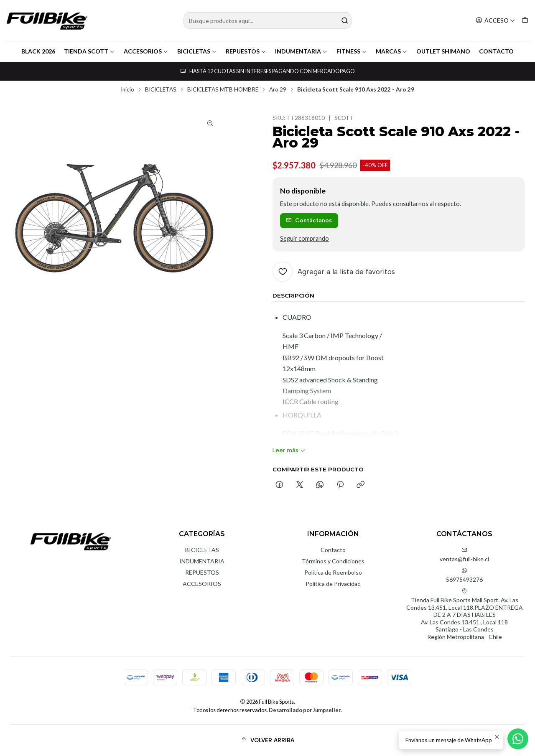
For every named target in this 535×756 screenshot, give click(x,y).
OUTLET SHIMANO (443, 51)
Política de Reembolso (333, 572)
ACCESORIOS (146, 51)
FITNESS (352, 51)
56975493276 (464, 575)
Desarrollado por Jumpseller (305, 710)
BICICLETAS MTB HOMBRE (223, 90)
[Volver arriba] (267, 740)
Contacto (333, 550)
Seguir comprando (304, 239)
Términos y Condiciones (333, 561)
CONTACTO (496, 51)
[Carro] (525, 21)
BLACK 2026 (38, 51)
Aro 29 (278, 90)
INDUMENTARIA (301, 51)
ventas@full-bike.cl (464, 555)
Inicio (127, 90)
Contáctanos (309, 220)
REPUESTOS (246, 51)
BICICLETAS (197, 51)
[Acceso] (495, 21)
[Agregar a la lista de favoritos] (334, 272)
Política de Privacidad (333, 584)
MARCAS (392, 51)
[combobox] (268, 20)
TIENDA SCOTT (89, 51)
